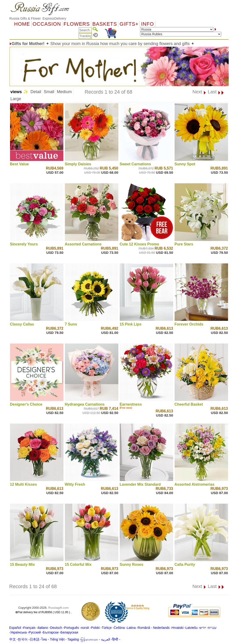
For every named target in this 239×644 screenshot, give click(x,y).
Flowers (77, 24)
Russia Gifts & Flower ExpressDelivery (38, 18)
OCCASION (47, 24)
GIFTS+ (129, 24)
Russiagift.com (58, 608)
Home (22, 24)
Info (147, 24)
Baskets (105, 24)
